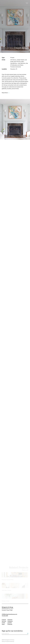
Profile (3, 623)
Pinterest (10, 624)
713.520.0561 (5, 616)
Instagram (10, 621)
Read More (5, 93)
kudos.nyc (12, 641)
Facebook (10, 620)
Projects (4, 620)
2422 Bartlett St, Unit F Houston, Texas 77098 (7, 609)
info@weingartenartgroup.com (9, 614)
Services (4, 621)
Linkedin (10, 623)
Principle (7, 641)
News (3, 624)
